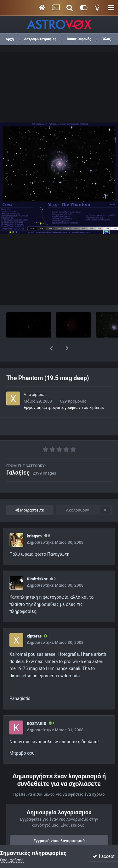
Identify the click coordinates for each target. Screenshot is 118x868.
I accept (104, 856)
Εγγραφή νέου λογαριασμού (59, 824)
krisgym (34, 520)
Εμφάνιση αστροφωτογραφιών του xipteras (64, 391)
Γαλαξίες (18, 456)
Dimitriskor (37, 563)
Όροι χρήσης (12, 860)
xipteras (39, 378)
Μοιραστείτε (30, 494)
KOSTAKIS (37, 707)
